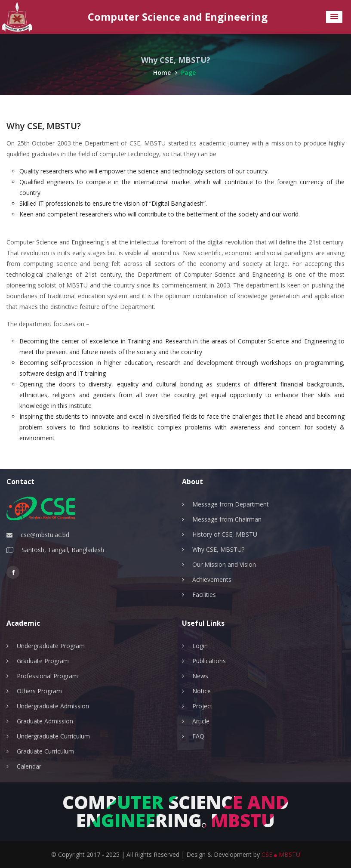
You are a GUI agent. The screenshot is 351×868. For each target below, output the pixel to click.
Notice (202, 691)
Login (200, 646)
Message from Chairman (227, 519)
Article (201, 721)
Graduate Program (43, 661)
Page (188, 73)
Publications (209, 661)
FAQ (198, 736)
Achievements (212, 579)
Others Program (39, 691)
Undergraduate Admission (53, 706)
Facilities (204, 595)
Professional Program (47, 676)
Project (202, 706)
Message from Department (231, 504)
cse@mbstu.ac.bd (45, 535)
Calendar (29, 766)
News (200, 676)
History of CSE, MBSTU (225, 534)
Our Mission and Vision (224, 564)
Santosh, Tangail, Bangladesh (63, 550)
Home (165, 73)
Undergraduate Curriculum (53, 736)
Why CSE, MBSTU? (218, 549)
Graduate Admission (45, 721)
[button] (334, 17)
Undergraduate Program (51, 646)
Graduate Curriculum (45, 751)
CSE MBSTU (281, 854)
